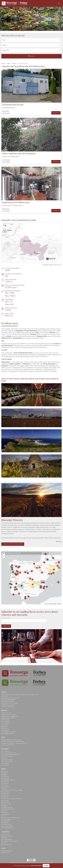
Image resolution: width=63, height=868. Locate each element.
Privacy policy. (50, 863)
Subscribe (6, 626)
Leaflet (46, 604)
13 (15, 573)
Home (3, 64)
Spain (8, 64)
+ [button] (4, 554)
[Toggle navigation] (59, 3)
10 (49, 574)
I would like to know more (13, 544)
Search (32, 56)
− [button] (4, 556)
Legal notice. (42, 863)
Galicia (14, 64)
